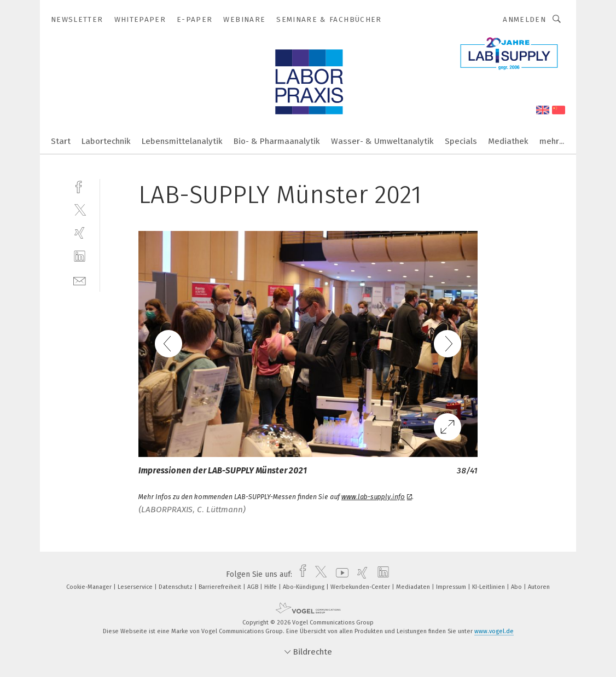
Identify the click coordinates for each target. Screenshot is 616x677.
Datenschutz (176, 587)
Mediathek (508, 141)
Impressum (452, 587)
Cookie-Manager (90, 587)
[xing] (80, 233)
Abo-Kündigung (304, 587)
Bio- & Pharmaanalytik (277, 141)
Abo (517, 587)
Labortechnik (106, 141)
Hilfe (271, 587)
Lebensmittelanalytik (182, 141)
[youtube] (339, 574)
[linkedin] (80, 256)
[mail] (80, 280)
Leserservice (136, 587)
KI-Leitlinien (489, 587)
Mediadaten (414, 587)
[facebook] (80, 186)
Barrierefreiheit (221, 587)
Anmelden (524, 19)
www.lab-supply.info (377, 497)
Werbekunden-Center (361, 587)
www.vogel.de (494, 631)
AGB (254, 587)
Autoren (539, 587)
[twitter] (80, 209)
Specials (461, 141)
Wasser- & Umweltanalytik (382, 141)
